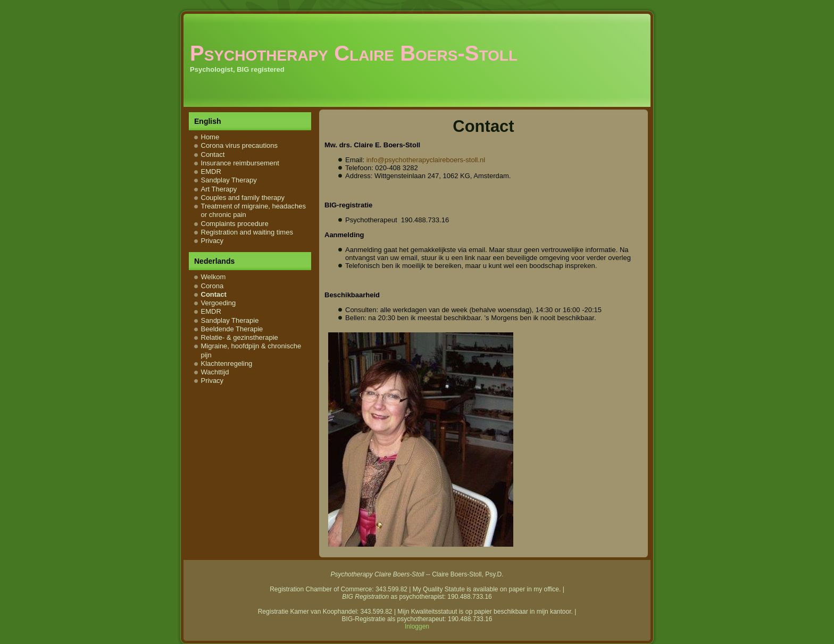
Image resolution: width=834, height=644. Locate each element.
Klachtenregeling (227, 363)
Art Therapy (219, 189)
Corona (212, 286)
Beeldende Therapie (232, 329)
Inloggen (417, 626)
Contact (213, 154)
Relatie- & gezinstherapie (240, 337)
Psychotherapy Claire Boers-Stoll (354, 53)
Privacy (212, 241)
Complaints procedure (235, 224)
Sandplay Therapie (230, 320)
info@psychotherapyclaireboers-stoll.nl (426, 160)
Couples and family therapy (243, 198)
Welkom (214, 277)
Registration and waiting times (247, 232)
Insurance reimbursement (240, 163)
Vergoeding (219, 303)
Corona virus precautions (240, 145)
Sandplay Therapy (229, 180)
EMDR (211, 172)
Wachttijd (215, 372)
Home (210, 137)
